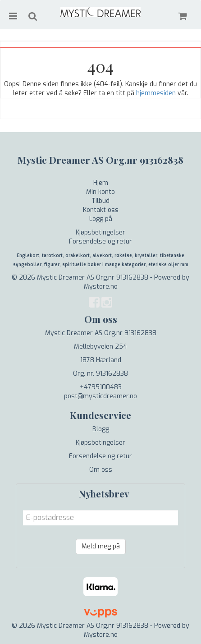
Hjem (101, 183)
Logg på (101, 219)
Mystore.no (101, 287)
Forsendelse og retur (100, 241)
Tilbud (100, 201)
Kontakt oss (101, 210)
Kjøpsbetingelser (100, 232)
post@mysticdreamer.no (100, 396)
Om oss (101, 470)
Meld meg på (101, 546)
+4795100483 (101, 387)
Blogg (101, 429)
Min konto (100, 192)
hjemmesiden (156, 93)
